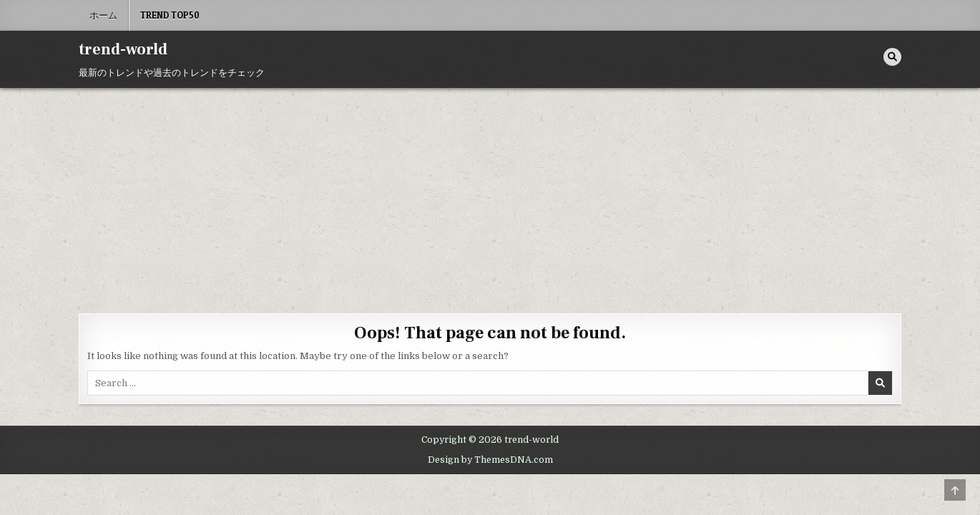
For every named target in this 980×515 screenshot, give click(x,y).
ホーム (103, 15)
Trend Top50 (170, 15)
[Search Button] (892, 57)
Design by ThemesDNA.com (490, 460)
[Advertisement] (490, 195)
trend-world (123, 49)
